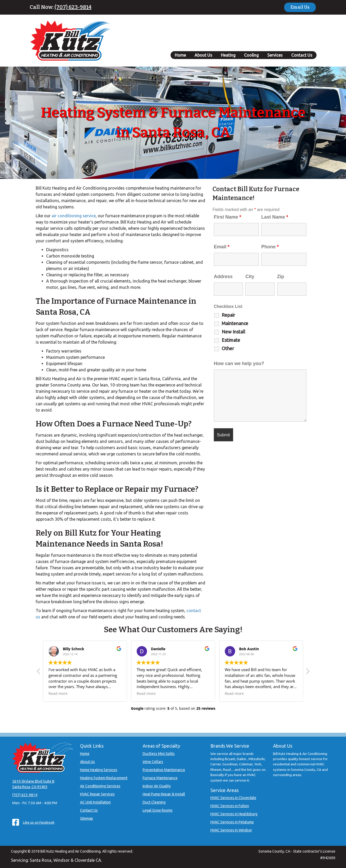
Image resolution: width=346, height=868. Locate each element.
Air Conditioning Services (100, 786)
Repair (228, 315)
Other (228, 348)
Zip (281, 277)
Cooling (251, 55)
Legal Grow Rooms (158, 810)
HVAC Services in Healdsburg (234, 814)
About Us (203, 55)
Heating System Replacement (104, 778)
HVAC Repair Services (97, 794)
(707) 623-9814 (73, 7)
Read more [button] (58, 694)
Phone (270, 247)
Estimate (231, 340)
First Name (227, 217)
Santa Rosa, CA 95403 (30, 787)
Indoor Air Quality (157, 786)
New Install (233, 332)
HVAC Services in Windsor (231, 830)
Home (180, 55)
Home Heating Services (99, 770)
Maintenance (235, 323)
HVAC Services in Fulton (230, 806)
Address (223, 277)
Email (222, 247)
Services (275, 55)
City (250, 277)
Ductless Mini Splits (159, 754)
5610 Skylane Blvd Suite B (33, 781)
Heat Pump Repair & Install (164, 794)
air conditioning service (74, 216)
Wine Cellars (153, 762)
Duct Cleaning (154, 802)
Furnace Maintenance (160, 778)
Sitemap (87, 818)
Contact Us (302, 55)
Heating (228, 55)
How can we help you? (239, 363)
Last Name (275, 217)
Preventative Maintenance (164, 770)
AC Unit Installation (95, 802)
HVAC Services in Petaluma (232, 822)
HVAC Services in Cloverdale (233, 798)
